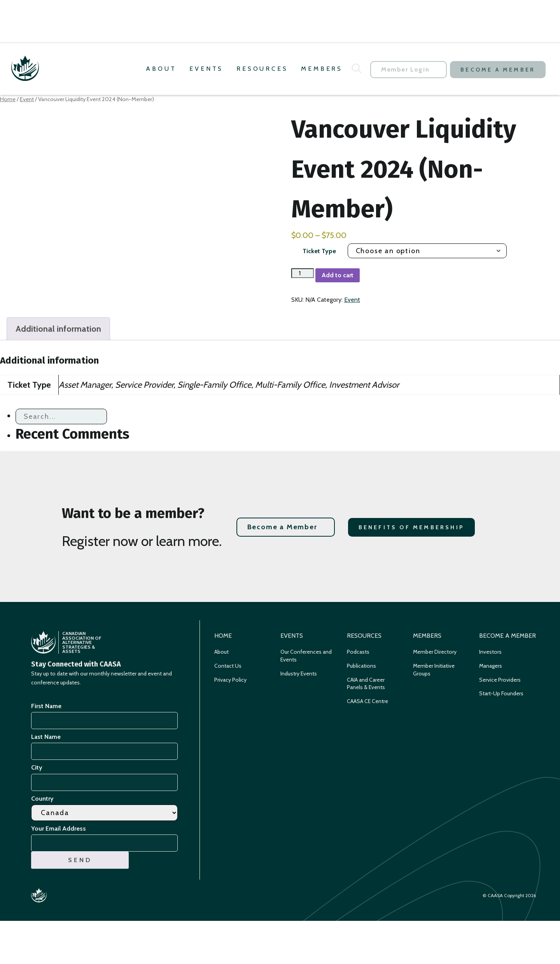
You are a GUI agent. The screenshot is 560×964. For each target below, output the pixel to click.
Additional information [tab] (58, 329)
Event (27, 99)
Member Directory (435, 652)
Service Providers (500, 680)
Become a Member (498, 70)
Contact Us (228, 666)
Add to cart (338, 275)
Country (42, 799)
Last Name (46, 737)
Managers (491, 666)
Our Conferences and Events (306, 656)
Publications (361, 666)
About (161, 69)
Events (206, 69)
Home (8, 99)
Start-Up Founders (501, 693)
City (37, 767)
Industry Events (299, 674)
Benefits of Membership (411, 527)
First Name (46, 706)
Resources (262, 69)
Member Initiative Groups (434, 670)
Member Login (405, 69)
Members (322, 69)
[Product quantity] (303, 273)
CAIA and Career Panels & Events (366, 684)
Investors (490, 652)
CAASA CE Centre (367, 701)
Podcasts (358, 652)
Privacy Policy (230, 680)
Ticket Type (319, 251)
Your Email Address (60, 828)
